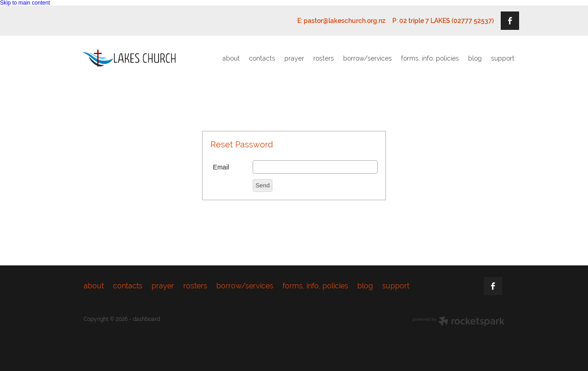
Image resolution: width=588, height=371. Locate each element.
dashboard (146, 319)
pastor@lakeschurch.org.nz (345, 21)
